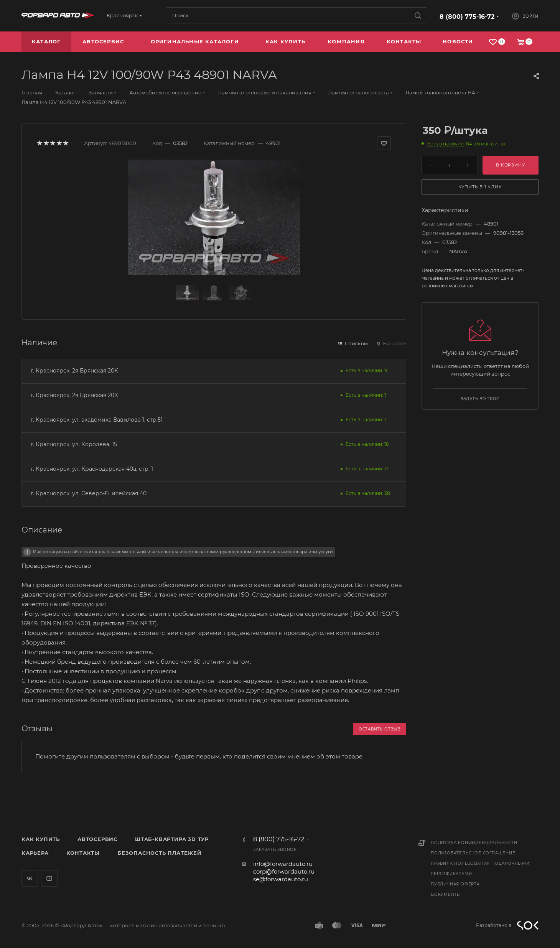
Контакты (83, 853)
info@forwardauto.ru (283, 864)
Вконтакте (30, 878)
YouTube (49, 878)
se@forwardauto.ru (281, 879)
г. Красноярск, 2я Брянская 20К (74, 371)
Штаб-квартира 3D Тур (172, 839)
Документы (446, 894)
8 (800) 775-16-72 (467, 17)
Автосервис (97, 839)
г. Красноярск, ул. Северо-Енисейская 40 (89, 493)
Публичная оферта (455, 884)
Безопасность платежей (160, 853)
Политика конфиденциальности (474, 843)
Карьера (35, 853)
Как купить (41, 839)
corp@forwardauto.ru (284, 871)
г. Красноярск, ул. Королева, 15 (74, 444)
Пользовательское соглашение (473, 853)
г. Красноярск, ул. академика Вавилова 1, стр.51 (97, 420)
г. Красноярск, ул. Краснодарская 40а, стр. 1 (92, 469)
